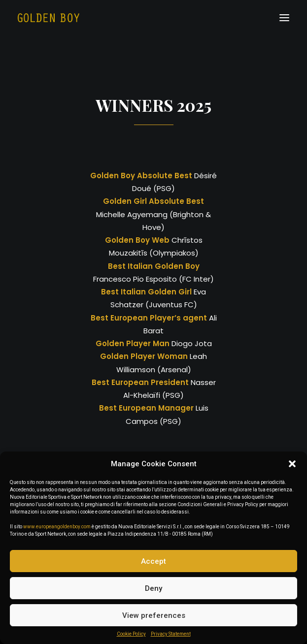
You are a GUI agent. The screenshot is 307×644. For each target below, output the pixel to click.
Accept (153, 561)
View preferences (154, 615)
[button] (292, 464)
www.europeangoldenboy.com (57, 527)
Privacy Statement (171, 634)
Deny (153, 588)
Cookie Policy (131, 634)
